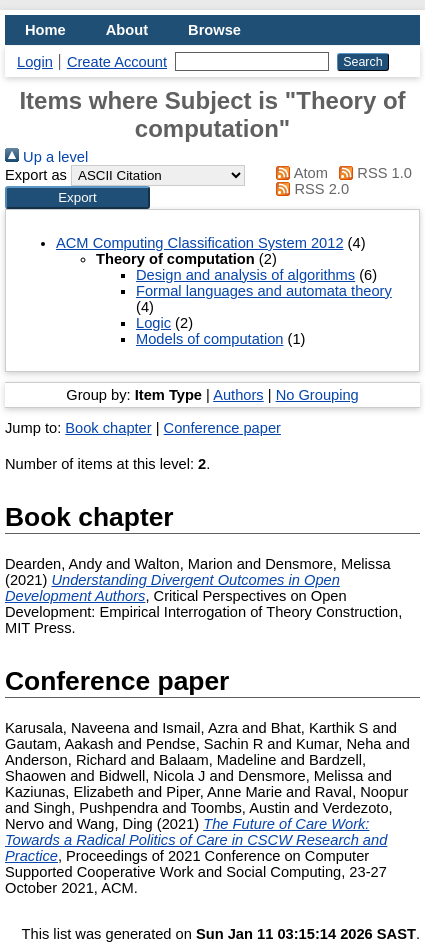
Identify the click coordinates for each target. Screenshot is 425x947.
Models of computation (209, 339)
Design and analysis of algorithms (245, 275)
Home (45, 30)
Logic (153, 323)
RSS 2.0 (309, 189)
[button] (77, 197)
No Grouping (317, 395)
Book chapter (108, 428)
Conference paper (222, 428)
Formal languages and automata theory (264, 291)
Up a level (46, 157)
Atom (298, 173)
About (127, 30)
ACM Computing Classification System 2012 (200, 243)
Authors (238, 395)
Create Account (117, 62)
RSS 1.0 (372, 173)
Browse (214, 30)
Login (35, 62)
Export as (36, 175)
